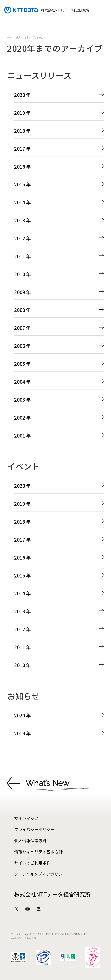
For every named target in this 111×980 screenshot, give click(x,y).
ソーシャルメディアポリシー (40, 874)
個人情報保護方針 (30, 840)
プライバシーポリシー (34, 829)
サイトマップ (26, 818)
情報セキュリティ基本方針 (38, 852)
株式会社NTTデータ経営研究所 (52, 894)
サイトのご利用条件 (32, 863)
